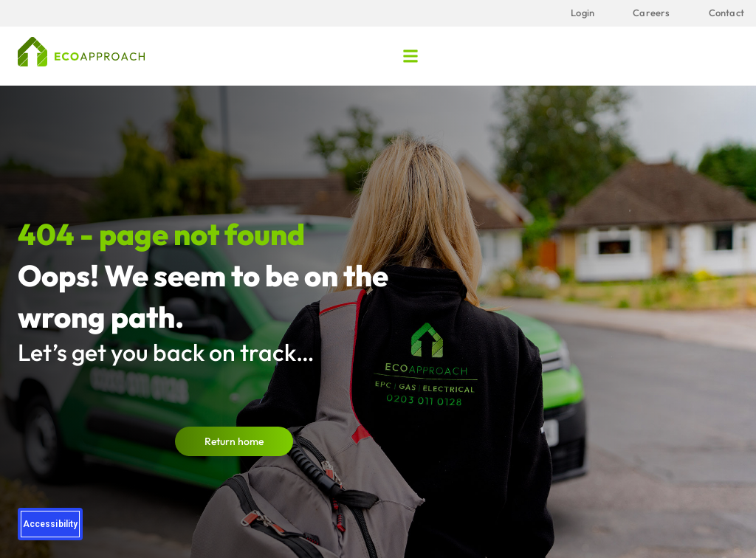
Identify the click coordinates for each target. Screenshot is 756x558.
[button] (411, 56)
